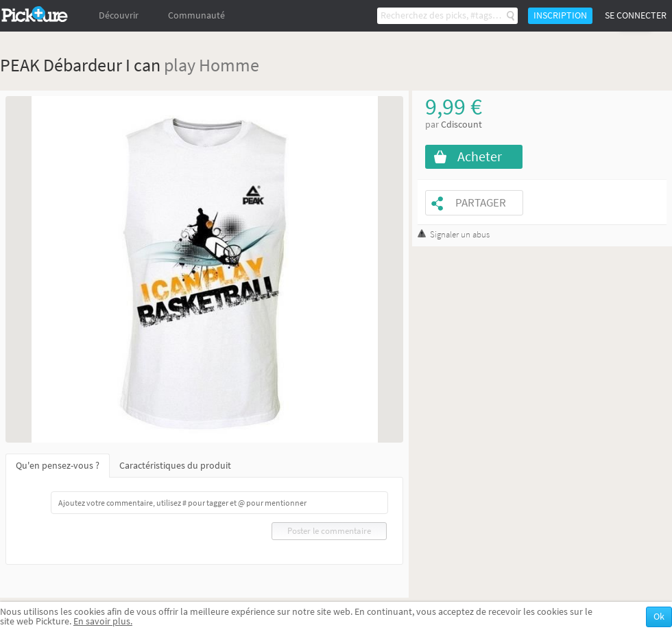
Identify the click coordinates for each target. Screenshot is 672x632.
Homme (229, 65)
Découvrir (119, 15)
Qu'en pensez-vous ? (58, 466)
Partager (481, 203)
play (180, 65)
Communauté (196, 15)
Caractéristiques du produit (175, 466)
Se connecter (636, 15)
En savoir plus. (103, 621)
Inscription (560, 15)
